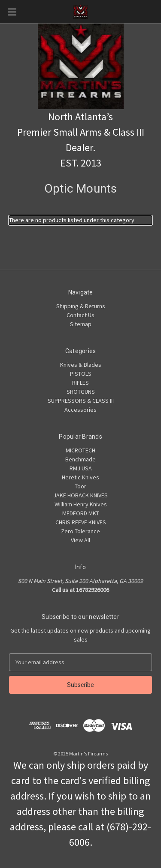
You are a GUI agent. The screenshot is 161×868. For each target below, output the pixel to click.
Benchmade (80, 459)
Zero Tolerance (80, 531)
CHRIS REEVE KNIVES (81, 522)
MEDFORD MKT (81, 513)
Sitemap (81, 324)
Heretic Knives (80, 477)
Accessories (80, 410)
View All (80, 540)
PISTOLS (81, 374)
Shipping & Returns (81, 306)
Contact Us (80, 315)
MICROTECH (80, 450)
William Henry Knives (81, 504)
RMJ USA (81, 468)
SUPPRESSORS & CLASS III (81, 401)
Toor (80, 486)
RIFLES (80, 383)
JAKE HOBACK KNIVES (80, 495)
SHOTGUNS (81, 392)
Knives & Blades (81, 365)
